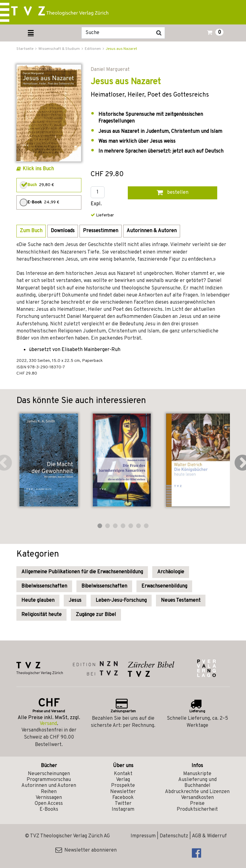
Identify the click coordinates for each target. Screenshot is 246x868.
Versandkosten (197, 798)
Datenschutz (174, 836)
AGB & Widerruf (209, 836)
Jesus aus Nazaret (121, 49)
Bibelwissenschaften (44, 586)
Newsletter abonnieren (86, 850)
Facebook (123, 798)
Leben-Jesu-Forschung (121, 601)
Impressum (143, 836)
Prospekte (123, 786)
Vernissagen (49, 798)
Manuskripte (197, 774)
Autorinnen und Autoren (49, 786)
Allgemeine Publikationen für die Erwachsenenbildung (82, 572)
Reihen (49, 792)
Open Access (49, 804)
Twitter (123, 804)
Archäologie (171, 572)
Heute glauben (38, 601)
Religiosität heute (41, 615)
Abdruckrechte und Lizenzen (197, 792)
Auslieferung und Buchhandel (197, 783)
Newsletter (123, 792)
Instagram (123, 809)
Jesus (75, 601)
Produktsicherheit (197, 809)
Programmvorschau (49, 780)
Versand (48, 724)
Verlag (123, 780)
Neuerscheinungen (49, 774)
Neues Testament (181, 601)
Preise (197, 804)
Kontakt (123, 774)
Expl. (96, 204)
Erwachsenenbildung (164, 586)
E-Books (49, 809)
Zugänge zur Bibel (96, 615)
